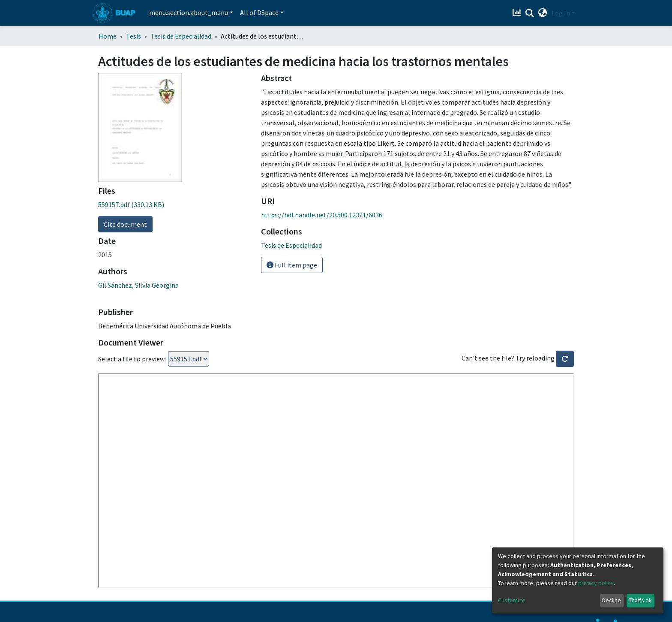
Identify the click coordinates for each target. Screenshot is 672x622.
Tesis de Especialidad (181, 36)
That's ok (640, 600)
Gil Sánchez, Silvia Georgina (138, 285)
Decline (612, 600)
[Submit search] (530, 13)
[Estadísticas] (518, 13)
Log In (561, 13)
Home (108, 36)
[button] (543, 13)
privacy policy (596, 583)
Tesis (133, 36)
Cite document (125, 224)
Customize (512, 600)
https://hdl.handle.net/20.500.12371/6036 (322, 215)
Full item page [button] (292, 265)
